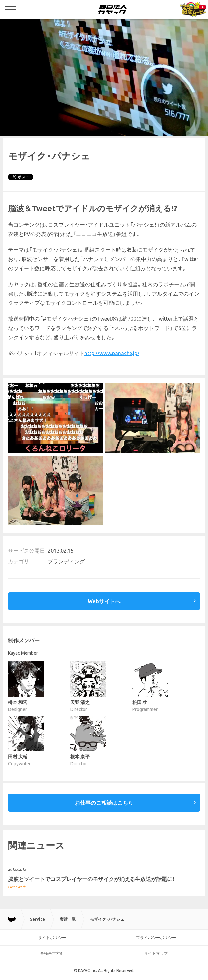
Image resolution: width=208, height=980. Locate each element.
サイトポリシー (52, 937)
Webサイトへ (104, 601)
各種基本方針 (52, 953)
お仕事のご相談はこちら (104, 803)
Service (38, 919)
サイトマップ (156, 953)
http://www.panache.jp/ (112, 353)
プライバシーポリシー (156, 937)
